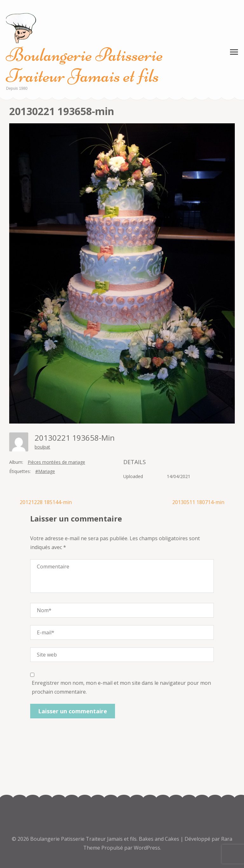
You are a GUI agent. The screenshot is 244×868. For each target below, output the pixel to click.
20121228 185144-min (46, 502)
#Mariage (45, 471)
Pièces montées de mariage (56, 462)
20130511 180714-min (198, 502)
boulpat (42, 447)
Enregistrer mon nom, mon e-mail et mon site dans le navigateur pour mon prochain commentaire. (121, 687)
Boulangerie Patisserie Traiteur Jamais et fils (85, 65)
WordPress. (147, 848)
